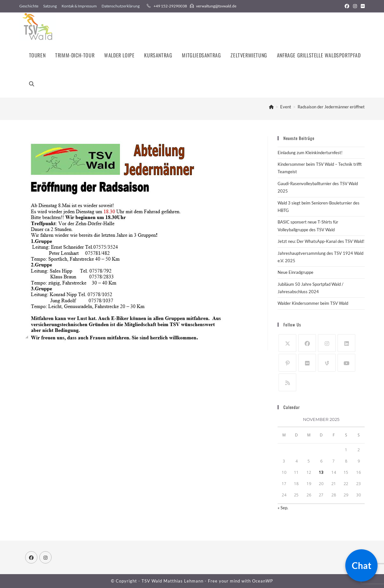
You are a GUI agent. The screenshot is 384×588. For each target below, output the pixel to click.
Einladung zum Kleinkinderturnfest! (310, 153)
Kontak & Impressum (79, 6)
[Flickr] (307, 363)
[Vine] (327, 363)
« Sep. (283, 508)
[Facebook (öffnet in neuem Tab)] (347, 6)
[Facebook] (307, 343)
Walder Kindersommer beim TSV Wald (313, 303)
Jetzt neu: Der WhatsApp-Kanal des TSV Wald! (321, 241)
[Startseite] (271, 107)
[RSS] (287, 382)
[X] (287, 343)
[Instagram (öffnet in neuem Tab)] (355, 6)
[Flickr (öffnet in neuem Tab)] (362, 6)
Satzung (50, 6)
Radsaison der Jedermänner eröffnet (331, 107)
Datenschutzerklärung (121, 6)
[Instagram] (327, 343)
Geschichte (29, 6)
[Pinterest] (287, 363)
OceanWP (263, 581)
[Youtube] (346, 363)
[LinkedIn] (346, 343)
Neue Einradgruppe (295, 272)
